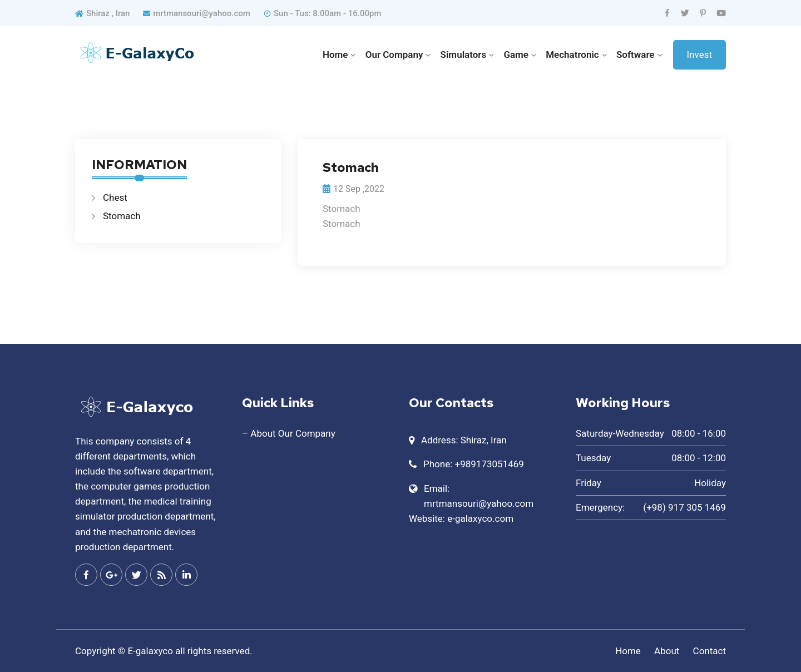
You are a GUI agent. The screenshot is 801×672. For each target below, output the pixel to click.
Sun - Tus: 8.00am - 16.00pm (322, 13)
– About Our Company (289, 433)
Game (516, 55)
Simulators (464, 55)
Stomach (122, 216)
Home (335, 55)
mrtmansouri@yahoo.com (197, 13)
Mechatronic (572, 55)
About (667, 651)
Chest (115, 197)
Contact (709, 651)
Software (636, 55)
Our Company (394, 55)
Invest (700, 55)
